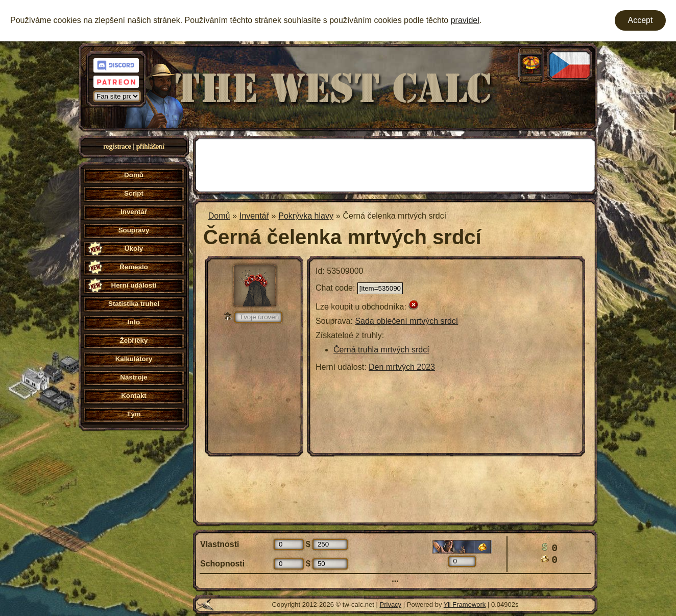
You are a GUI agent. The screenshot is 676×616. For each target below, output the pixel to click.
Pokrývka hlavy (306, 216)
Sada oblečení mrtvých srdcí (406, 321)
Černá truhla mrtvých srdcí (381, 350)
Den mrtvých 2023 (402, 367)
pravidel (465, 20)
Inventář (254, 216)
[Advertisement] (395, 164)
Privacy (391, 605)
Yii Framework (465, 605)
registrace (117, 146)
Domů (219, 216)
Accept (641, 20)
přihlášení (150, 146)
